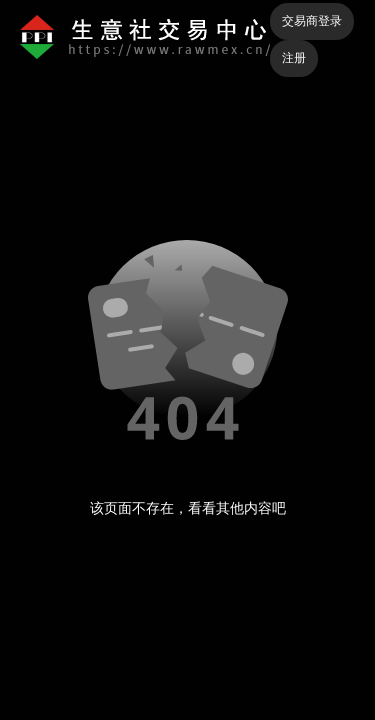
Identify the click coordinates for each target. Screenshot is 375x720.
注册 (294, 58)
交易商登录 (312, 21)
